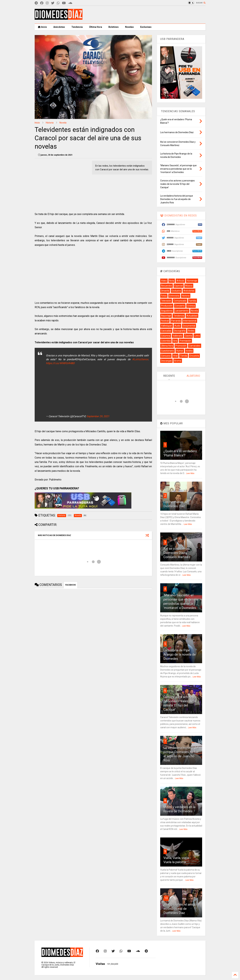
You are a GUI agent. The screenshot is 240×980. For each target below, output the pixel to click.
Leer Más (190, 473)
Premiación (185, 341)
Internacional (190, 321)
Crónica (191, 306)
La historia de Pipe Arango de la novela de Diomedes (180, 654)
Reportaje (166, 316)
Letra (197, 336)
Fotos (164, 296)
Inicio (42, 27)
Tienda (184, 356)
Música (189, 286)
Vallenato (177, 336)
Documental (189, 326)
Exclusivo (176, 291)
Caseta (188, 336)
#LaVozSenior (140, 359)
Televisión (166, 301)
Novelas (129, 27)
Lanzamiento (182, 311)
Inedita (189, 351)
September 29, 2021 (98, 416)
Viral (175, 356)
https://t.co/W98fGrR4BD (60, 363)
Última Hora (96, 27)
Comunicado (180, 301)
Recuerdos (167, 286)
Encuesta (194, 356)
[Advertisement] (147, 15)
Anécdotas (59, 27)
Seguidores (167, 311)
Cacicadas (166, 331)
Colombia (166, 341)
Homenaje (192, 281)
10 (166, 898)
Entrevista (174, 296)
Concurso (166, 356)
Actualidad (192, 316)
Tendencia (77, 27)
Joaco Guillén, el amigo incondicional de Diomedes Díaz (180, 909)
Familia (193, 301)
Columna (166, 336)
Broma (178, 361)
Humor (180, 351)
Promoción (181, 346)
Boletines (114, 27)
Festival (165, 321)
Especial (179, 286)
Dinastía (165, 291)
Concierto (180, 306)
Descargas (166, 361)
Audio (177, 326)
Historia (50, 123)
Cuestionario (167, 351)
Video (164, 281)
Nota (172, 281)
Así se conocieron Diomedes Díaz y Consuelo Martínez (177, 553)
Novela (63, 123)
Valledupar (167, 326)
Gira (175, 341)
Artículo (180, 281)
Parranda (176, 321)
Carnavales (195, 346)
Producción (167, 306)
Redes (191, 331)
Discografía (180, 331)
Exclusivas (146, 27)
